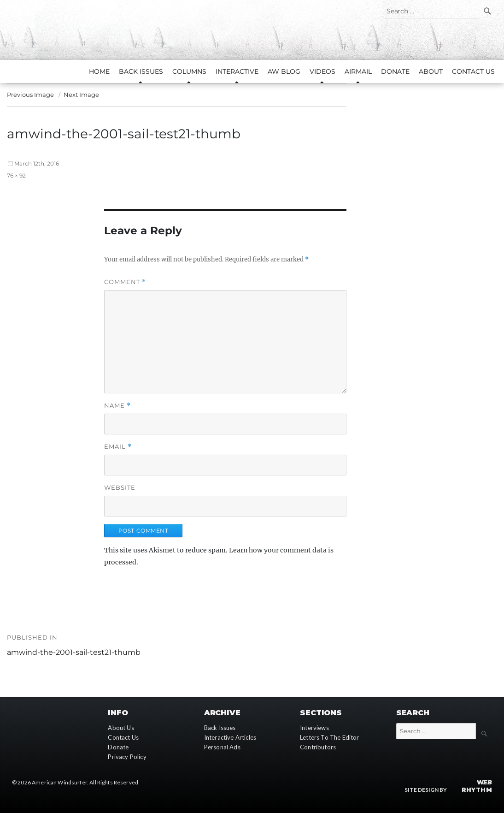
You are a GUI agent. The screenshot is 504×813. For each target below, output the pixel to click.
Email (118, 447)
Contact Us (473, 71)
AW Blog (284, 71)
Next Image (81, 95)
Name (117, 406)
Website (120, 487)
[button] (122, 180)
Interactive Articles (230, 737)
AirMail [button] (358, 71)
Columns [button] (189, 71)
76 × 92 (16, 175)
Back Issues (220, 728)
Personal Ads (222, 747)
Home (99, 71)
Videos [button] (322, 71)
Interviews (314, 728)
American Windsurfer (59, 782)
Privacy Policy (127, 757)
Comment (125, 282)
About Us (121, 728)
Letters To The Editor (329, 737)
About (431, 71)
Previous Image (30, 95)
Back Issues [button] (141, 71)
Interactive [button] (237, 71)
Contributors (318, 747)
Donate (395, 71)
